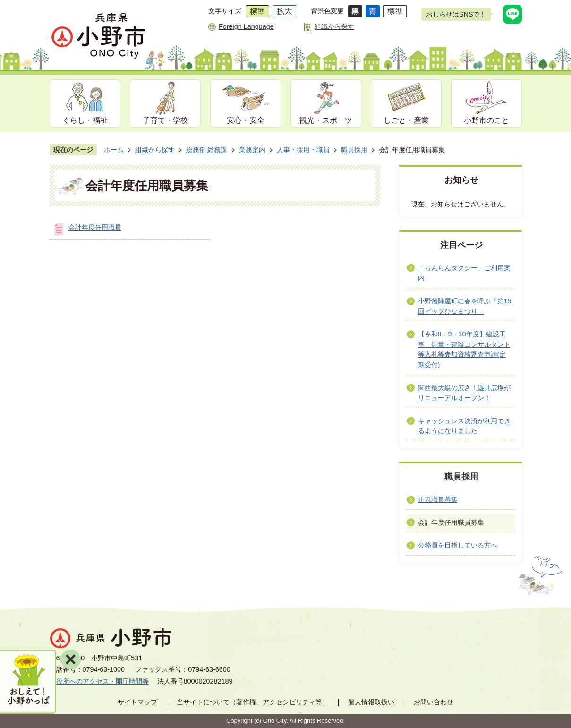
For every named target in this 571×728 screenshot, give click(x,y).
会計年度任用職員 (95, 227)
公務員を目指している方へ (458, 545)
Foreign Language (246, 26)
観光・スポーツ (326, 120)
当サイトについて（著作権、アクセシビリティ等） (253, 702)
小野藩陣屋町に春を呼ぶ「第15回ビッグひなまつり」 (465, 306)
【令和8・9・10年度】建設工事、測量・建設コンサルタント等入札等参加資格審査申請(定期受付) (464, 349)
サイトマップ (137, 702)
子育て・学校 (165, 120)
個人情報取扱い (371, 702)
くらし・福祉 (85, 120)
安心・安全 (246, 120)
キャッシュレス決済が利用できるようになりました (464, 426)
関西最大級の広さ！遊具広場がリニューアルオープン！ (464, 393)
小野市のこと (486, 120)
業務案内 (252, 150)
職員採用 (354, 150)
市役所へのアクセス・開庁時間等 (99, 681)
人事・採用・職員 (303, 150)
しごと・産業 (406, 120)
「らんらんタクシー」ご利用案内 (464, 273)
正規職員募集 (438, 499)
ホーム (114, 150)
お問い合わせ (434, 702)
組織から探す (334, 26)
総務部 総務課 (207, 150)
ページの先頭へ (539, 575)
